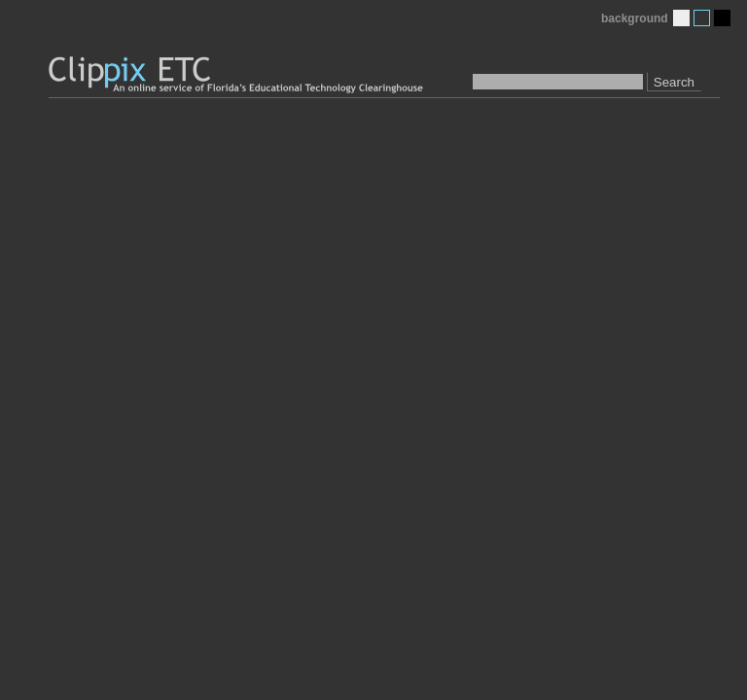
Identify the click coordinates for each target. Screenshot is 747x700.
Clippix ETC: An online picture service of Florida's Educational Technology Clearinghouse (237, 75)
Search (674, 82)
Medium (702, 18)
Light (681, 18)
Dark (722, 18)
